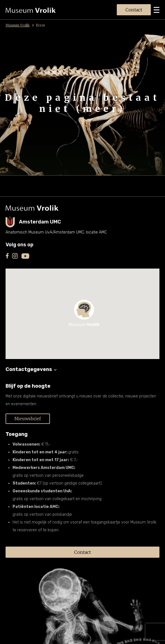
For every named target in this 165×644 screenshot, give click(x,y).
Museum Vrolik (20, 25)
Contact (134, 10)
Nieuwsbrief (28, 419)
